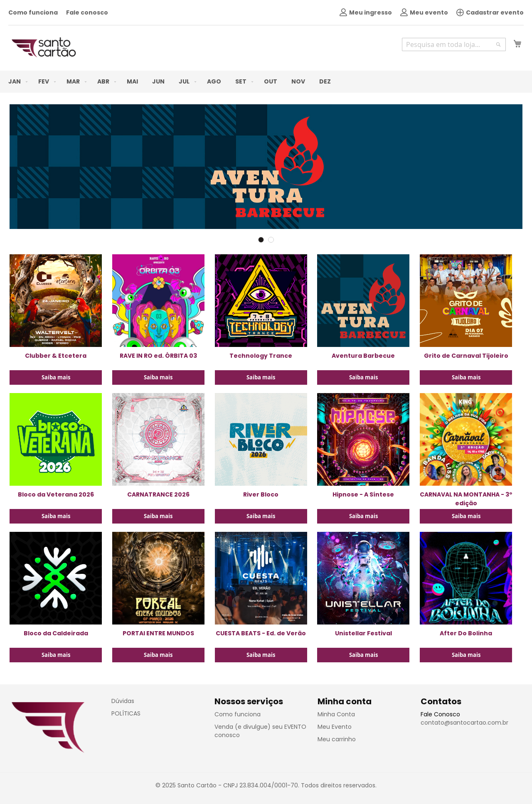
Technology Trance (261, 356)
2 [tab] (271, 240)
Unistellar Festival (363, 633)
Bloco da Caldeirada (56, 633)
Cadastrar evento (490, 12)
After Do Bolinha (466, 633)
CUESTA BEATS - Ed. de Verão (261, 633)
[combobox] (454, 44)
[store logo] (44, 47)
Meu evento (424, 12)
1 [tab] (261, 240)
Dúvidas (123, 701)
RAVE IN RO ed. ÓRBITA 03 (158, 356)
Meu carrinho (337, 739)
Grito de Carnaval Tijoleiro (466, 356)
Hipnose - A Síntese (363, 494)
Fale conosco (87, 12)
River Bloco (261, 494)
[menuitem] (16, 82)
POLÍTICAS (126, 713)
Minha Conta (336, 714)
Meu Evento (335, 727)
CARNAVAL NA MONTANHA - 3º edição (466, 499)
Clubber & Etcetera (56, 356)
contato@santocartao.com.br (464, 723)
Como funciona (33, 12)
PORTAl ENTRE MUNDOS (158, 633)
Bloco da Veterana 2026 (56, 494)
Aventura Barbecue (363, 356)
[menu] (266, 82)
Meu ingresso (366, 12)
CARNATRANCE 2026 (158, 494)
